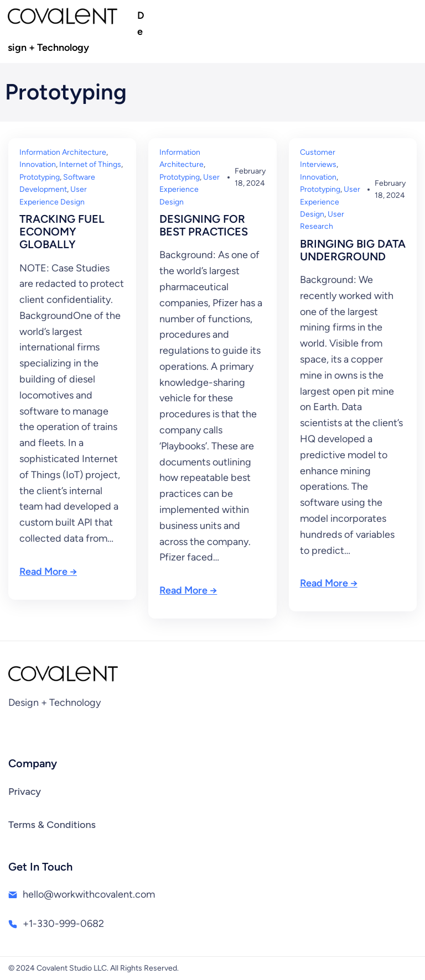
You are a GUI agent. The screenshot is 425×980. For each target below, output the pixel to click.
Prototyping (40, 177)
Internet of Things (90, 164)
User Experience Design (190, 190)
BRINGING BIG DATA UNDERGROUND (353, 250)
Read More (43, 572)
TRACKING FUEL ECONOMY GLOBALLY (62, 232)
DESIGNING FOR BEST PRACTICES (204, 226)
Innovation (38, 164)
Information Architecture (63, 152)
